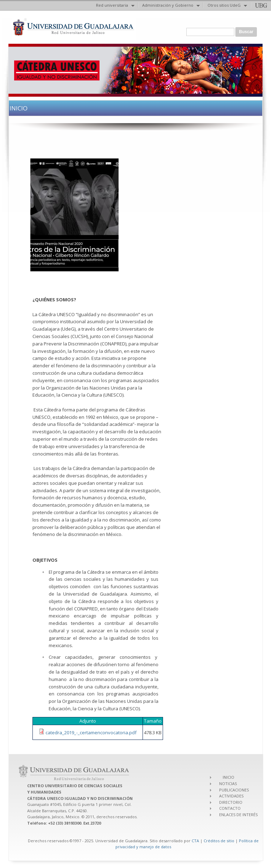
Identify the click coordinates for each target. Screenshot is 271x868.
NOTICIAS (228, 783)
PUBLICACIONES (234, 790)
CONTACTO (230, 808)
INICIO (228, 777)
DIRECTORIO (231, 802)
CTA (195, 841)
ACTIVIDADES (231, 796)
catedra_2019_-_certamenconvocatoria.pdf (91, 733)
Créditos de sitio (219, 841)
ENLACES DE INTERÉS (238, 815)
